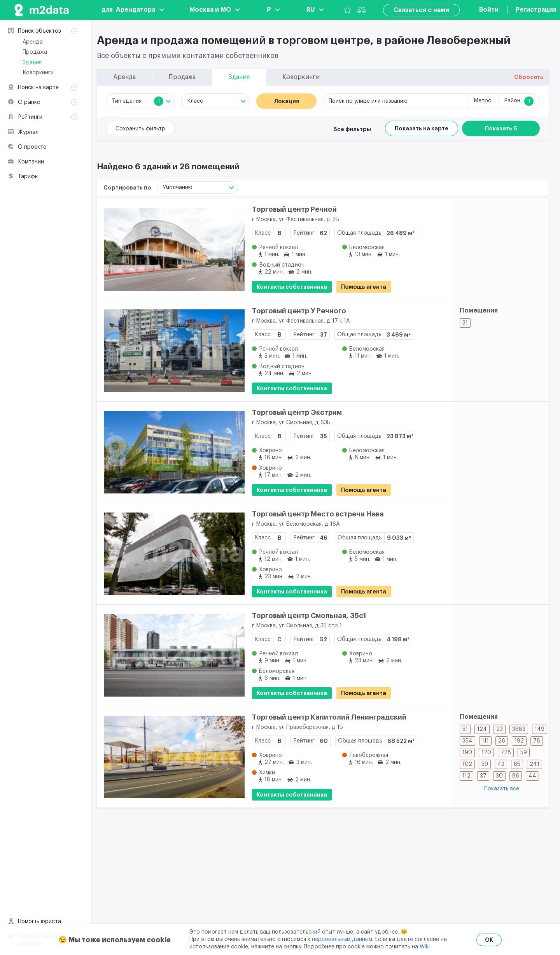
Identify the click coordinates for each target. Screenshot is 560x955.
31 (465, 323)
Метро (483, 101)
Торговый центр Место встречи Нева (318, 514)
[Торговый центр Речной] (171, 249)
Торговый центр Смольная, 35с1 (309, 616)
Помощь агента (364, 287)
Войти (489, 10)
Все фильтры (352, 129)
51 (465, 729)
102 (467, 764)
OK (489, 940)
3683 (519, 729)
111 (485, 741)
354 (467, 741)
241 (535, 764)
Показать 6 (501, 128)
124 (482, 729)
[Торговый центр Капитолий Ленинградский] (171, 757)
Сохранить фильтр (140, 129)
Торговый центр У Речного (299, 311)
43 (501, 764)
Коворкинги (38, 73)
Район (519, 101)
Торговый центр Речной (294, 209)
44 (532, 776)
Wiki (425, 947)
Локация (286, 101)
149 (540, 729)
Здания (32, 63)
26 (502, 741)
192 (519, 741)
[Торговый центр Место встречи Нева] (171, 554)
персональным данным (342, 939)
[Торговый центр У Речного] (171, 351)
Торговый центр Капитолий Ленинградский (329, 717)
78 (537, 741)
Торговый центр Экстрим (297, 413)
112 (466, 776)
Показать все (502, 789)
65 (517, 764)
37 (483, 776)
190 (467, 753)
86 (516, 776)
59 (524, 753)
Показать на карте (422, 128)
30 (499, 776)
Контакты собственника (292, 287)
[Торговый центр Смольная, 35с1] (171, 655)
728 (506, 753)
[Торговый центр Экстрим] (171, 452)
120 (486, 753)
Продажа (35, 52)
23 (500, 729)
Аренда (33, 42)
